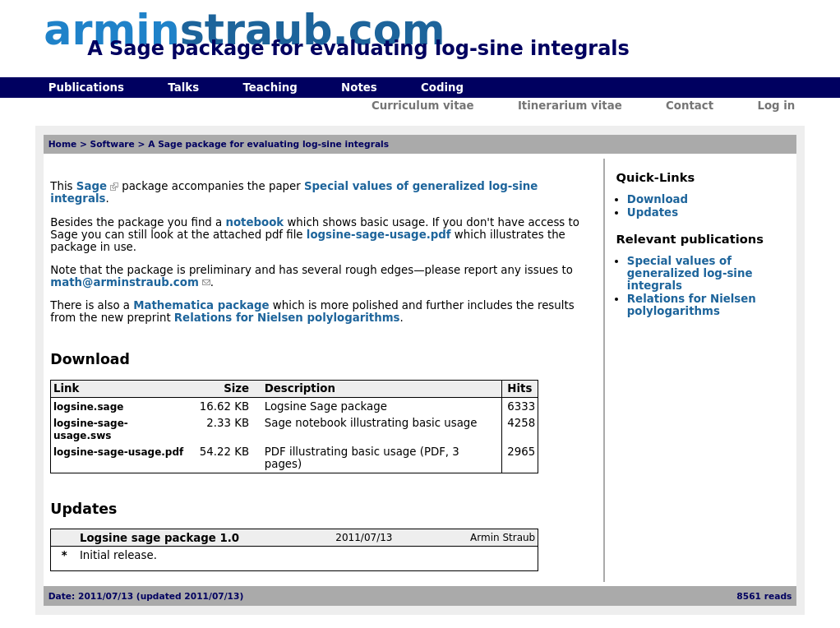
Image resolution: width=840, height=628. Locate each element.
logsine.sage (88, 407)
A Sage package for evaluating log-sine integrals (268, 144)
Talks (183, 88)
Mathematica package (201, 305)
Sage (92, 186)
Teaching (270, 88)
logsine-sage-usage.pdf (379, 235)
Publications (86, 88)
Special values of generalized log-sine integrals (690, 273)
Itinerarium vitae (570, 106)
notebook (254, 222)
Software (113, 144)
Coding (442, 88)
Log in (776, 106)
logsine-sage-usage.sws (91, 429)
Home (63, 144)
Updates (653, 212)
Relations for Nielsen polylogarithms (287, 318)
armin (244, 30)
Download (658, 199)
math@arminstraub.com (125, 282)
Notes (359, 88)
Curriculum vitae (423, 106)
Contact (690, 106)
